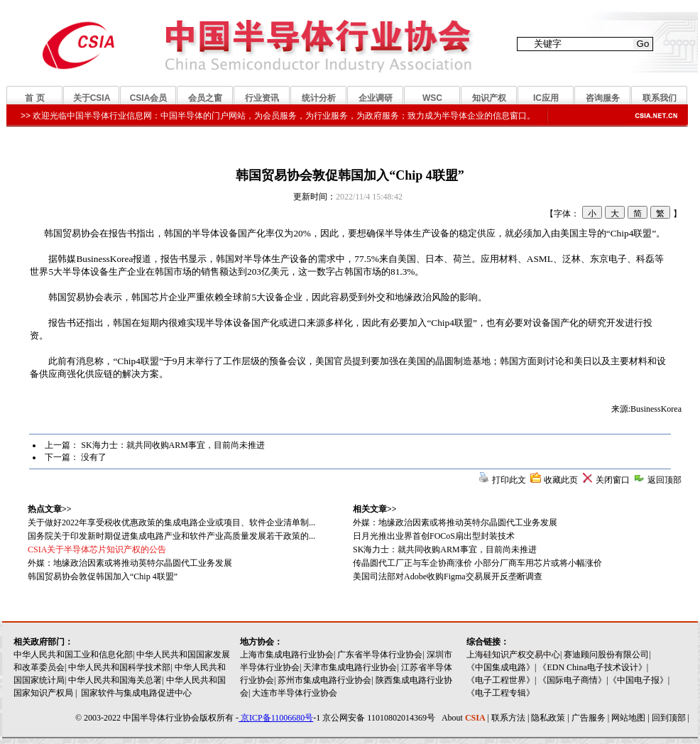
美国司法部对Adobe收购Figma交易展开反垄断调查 (448, 576)
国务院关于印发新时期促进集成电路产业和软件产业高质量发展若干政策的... (171, 536)
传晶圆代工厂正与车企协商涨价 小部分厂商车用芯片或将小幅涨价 (477, 563)
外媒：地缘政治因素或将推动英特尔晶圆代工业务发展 (455, 523)
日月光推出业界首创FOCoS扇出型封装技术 (434, 536)
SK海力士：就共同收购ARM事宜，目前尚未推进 (173, 445)
